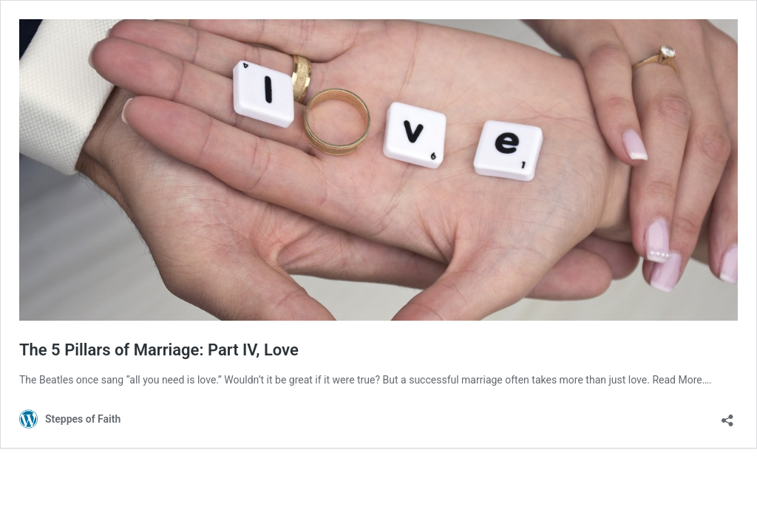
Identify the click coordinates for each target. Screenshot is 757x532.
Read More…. (682, 380)
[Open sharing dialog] (727, 416)
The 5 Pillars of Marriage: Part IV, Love (159, 350)
